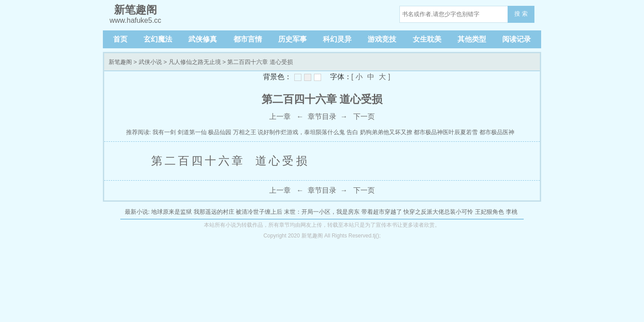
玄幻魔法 (158, 39)
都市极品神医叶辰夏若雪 (446, 132)
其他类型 (472, 39)
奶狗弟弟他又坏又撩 (386, 132)
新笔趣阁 (120, 62)
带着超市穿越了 (382, 212)
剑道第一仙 (193, 132)
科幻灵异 (337, 39)
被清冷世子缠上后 (259, 212)
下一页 (364, 117)
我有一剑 (164, 132)
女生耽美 (427, 39)
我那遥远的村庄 (214, 212)
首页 (120, 39)
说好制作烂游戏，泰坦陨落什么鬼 (301, 132)
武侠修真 (203, 39)
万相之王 (245, 132)
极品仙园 (220, 132)
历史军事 (292, 39)
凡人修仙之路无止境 (195, 62)
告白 (352, 132)
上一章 (280, 117)
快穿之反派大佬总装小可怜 (438, 212)
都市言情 (248, 39)
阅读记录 (517, 39)
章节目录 (322, 117)
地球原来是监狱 (172, 212)
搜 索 (521, 14)
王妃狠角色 (489, 212)
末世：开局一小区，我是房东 (322, 212)
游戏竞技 (382, 39)
